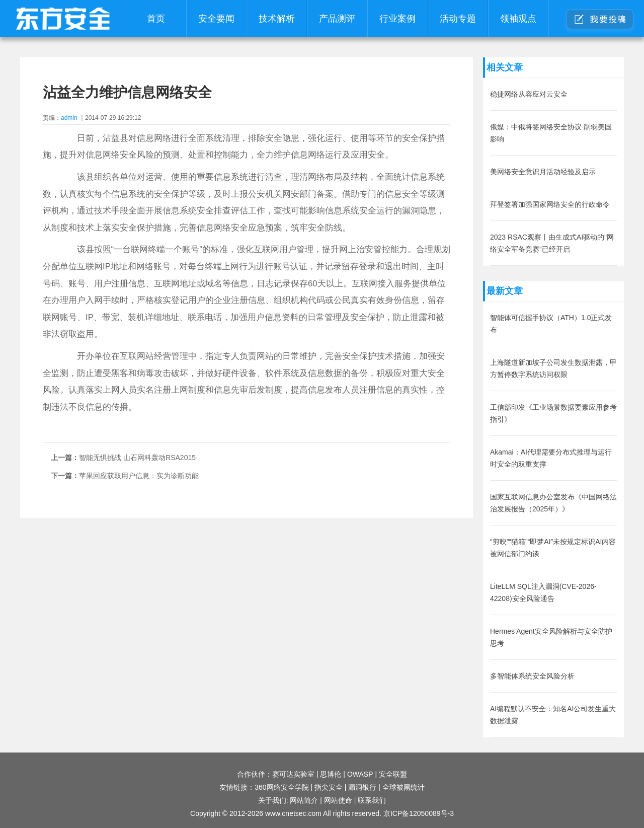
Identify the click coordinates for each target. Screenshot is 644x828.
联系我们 (372, 800)
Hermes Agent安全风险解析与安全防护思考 (551, 637)
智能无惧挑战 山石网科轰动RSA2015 (137, 458)
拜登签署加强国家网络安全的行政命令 (550, 204)
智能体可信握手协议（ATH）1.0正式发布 (551, 324)
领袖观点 (518, 19)
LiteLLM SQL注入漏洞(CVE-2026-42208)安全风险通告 (543, 592)
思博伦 (331, 774)
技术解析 (277, 19)
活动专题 (458, 19)
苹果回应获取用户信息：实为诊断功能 (139, 476)
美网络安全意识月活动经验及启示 (543, 172)
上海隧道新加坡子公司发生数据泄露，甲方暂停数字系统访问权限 (553, 368)
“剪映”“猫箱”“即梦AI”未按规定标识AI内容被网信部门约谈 (553, 548)
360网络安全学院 (281, 787)
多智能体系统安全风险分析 (532, 676)
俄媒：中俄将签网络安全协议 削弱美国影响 (551, 133)
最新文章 (505, 291)
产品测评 (337, 19)
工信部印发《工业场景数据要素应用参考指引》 (553, 413)
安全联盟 (393, 774)
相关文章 (505, 67)
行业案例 (397, 19)
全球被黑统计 (404, 787)
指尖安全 (329, 787)
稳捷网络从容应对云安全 (529, 94)
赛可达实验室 (293, 774)
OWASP (360, 774)
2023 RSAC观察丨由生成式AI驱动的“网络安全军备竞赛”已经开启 (552, 243)
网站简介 (304, 800)
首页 (156, 19)
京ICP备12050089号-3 (419, 813)
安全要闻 (216, 19)
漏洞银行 (362, 787)
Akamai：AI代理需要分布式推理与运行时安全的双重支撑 (551, 458)
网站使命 (338, 800)
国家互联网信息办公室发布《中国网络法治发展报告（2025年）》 (553, 503)
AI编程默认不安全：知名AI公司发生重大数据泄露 (553, 715)
